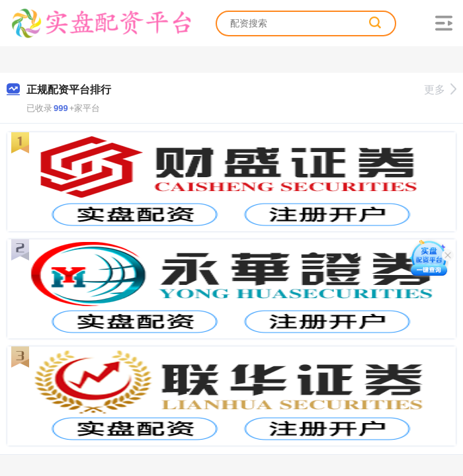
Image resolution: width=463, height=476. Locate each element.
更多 (440, 90)
